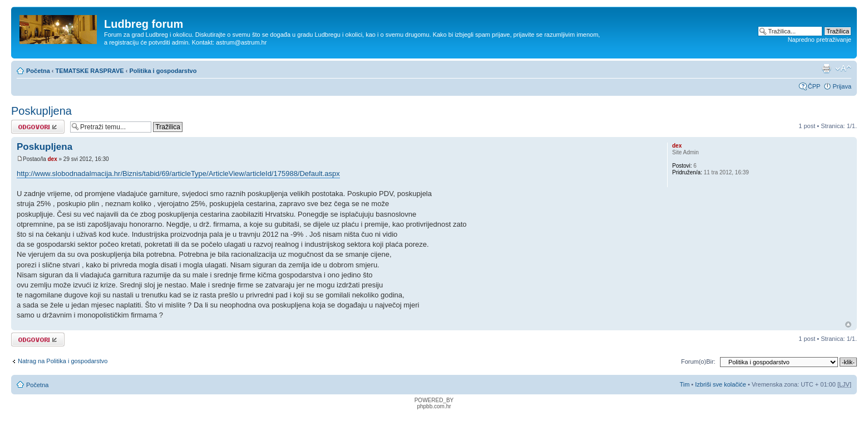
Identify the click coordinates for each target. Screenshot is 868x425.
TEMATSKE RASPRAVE (90, 71)
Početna (38, 71)
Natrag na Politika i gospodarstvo (63, 361)
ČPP (814, 86)
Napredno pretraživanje (820, 40)
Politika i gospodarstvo (163, 71)
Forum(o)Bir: (698, 362)
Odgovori (38, 127)
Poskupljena (41, 111)
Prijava (842, 86)
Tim (684, 384)
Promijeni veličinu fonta (843, 69)
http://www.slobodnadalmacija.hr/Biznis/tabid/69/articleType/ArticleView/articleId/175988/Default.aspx (178, 174)
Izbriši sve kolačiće (721, 384)
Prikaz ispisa (826, 69)
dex (52, 159)
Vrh (848, 324)
